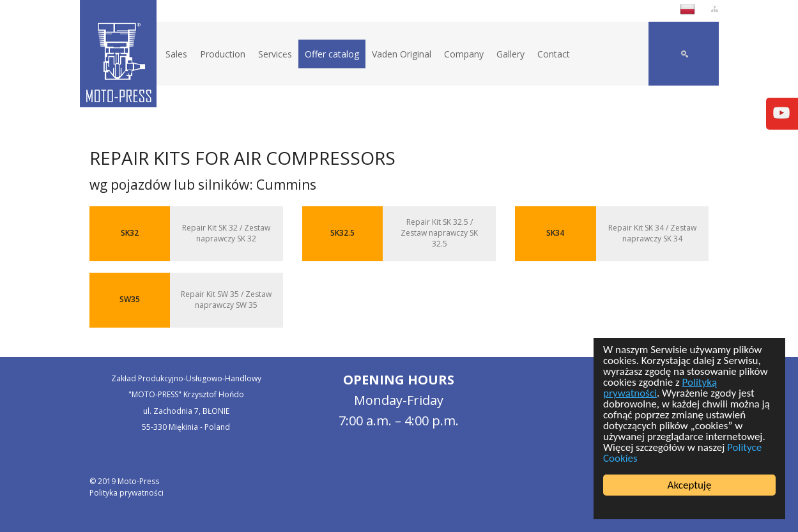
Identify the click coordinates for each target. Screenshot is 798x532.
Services (275, 54)
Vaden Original (402, 54)
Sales (176, 54)
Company (464, 54)
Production (223, 54)
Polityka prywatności (127, 493)
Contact (554, 54)
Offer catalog (332, 54)
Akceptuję (690, 485)
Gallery (510, 54)
